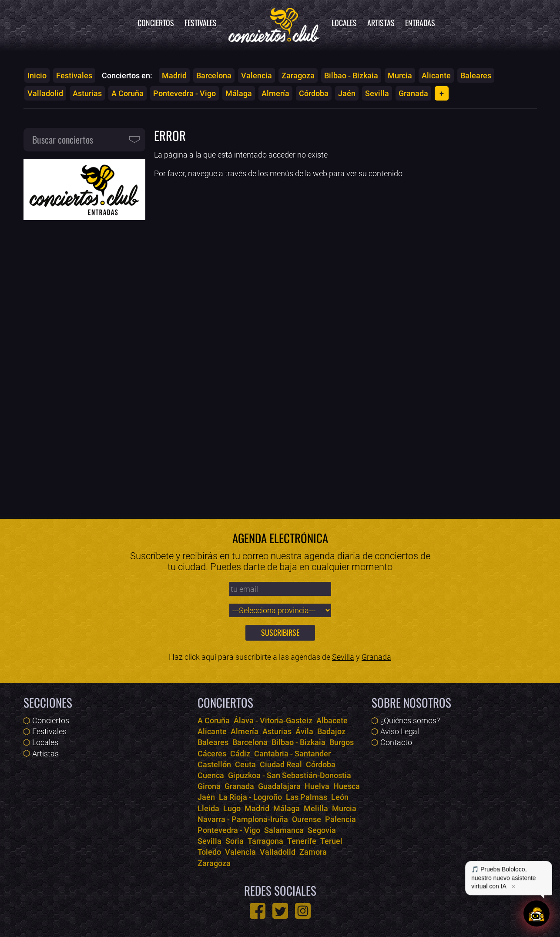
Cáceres (212, 754)
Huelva (317, 786)
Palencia (340, 819)
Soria (235, 841)
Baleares (476, 76)
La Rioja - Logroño (250, 797)
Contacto (396, 742)
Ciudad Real (281, 764)
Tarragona (265, 841)
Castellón (214, 764)
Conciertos (156, 23)
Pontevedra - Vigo (184, 93)
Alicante (436, 76)
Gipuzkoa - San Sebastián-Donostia (290, 775)
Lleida (208, 808)
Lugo (232, 808)
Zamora (313, 852)
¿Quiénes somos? (410, 720)
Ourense (307, 819)
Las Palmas (307, 797)
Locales (344, 23)
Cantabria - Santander (292, 754)
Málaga (239, 93)
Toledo (209, 852)
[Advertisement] (84, 363)
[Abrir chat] (537, 913)
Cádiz (240, 754)
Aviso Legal (400, 731)
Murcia (400, 76)
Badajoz (331, 731)
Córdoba (314, 93)
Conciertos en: (127, 76)
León (340, 797)
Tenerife (302, 841)
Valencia (257, 76)
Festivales (201, 23)
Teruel (331, 841)
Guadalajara (279, 786)
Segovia (322, 830)
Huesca (347, 786)
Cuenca (211, 775)
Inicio (37, 76)
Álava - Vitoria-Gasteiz (273, 720)
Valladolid (45, 93)
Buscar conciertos (63, 139)
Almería (275, 93)
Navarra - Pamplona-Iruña (243, 819)
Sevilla (377, 93)
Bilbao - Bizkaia (351, 76)
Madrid (174, 76)
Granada (413, 93)
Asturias (87, 93)
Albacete (332, 720)
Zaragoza (298, 76)
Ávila (304, 731)
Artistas (381, 23)
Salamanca (284, 830)
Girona (209, 786)
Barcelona (214, 76)
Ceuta (245, 764)
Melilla (316, 808)
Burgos (342, 742)
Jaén (347, 93)
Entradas (420, 23)
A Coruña (127, 93)
